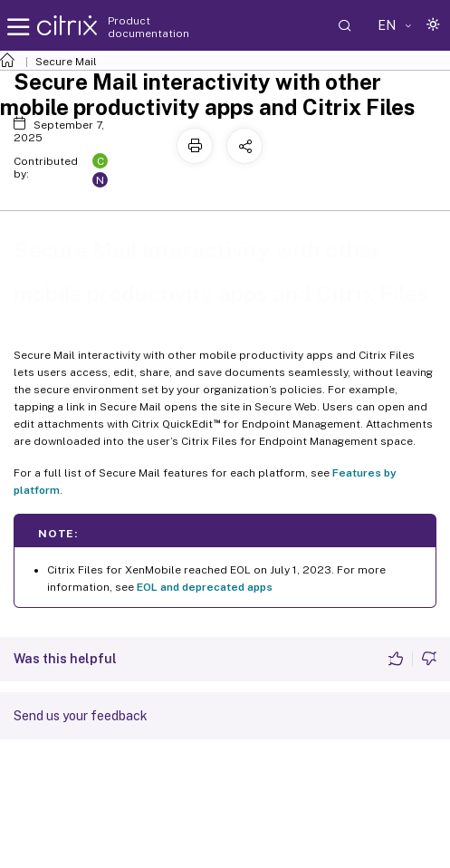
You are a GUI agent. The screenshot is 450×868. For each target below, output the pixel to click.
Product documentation (148, 27)
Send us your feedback (81, 716)
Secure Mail (66, 62)
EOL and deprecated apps (205, 587)
